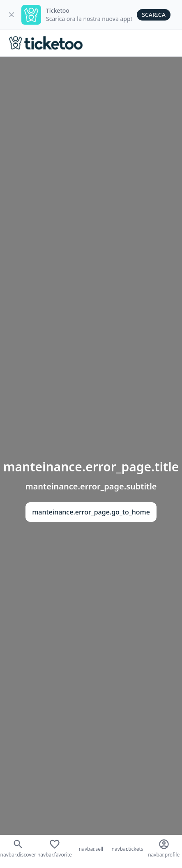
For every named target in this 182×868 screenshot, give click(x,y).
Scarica (154, 15)
